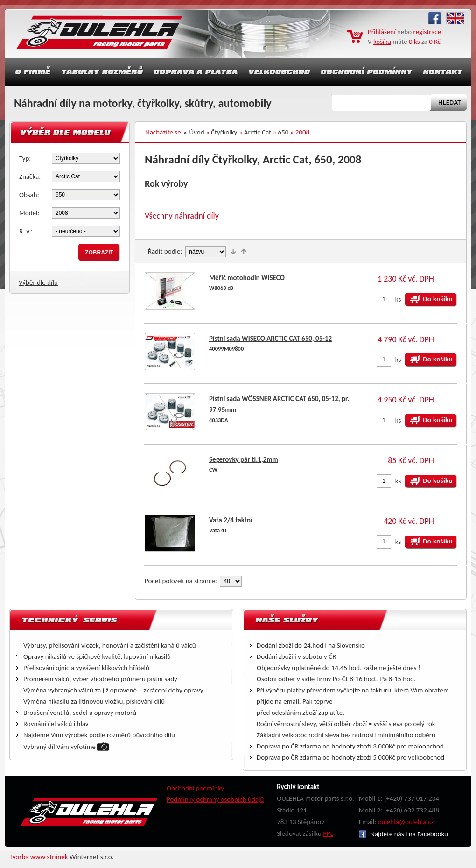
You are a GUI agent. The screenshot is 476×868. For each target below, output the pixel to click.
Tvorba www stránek (39, 857)
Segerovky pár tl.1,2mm (244, 459)
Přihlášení (382, 32)
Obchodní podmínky (195, 788)
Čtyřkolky (224, 132)
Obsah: (29, 195)
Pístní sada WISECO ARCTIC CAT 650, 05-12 (270, 339)
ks (398, 299)
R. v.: (26, 231)
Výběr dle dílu (38, 282)
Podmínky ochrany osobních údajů (215, 799)
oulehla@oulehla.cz (406, 822)
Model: (29, 213)
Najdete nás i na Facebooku (403, 834)
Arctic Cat (258, 132)
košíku (382, 42)
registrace (427, 32)
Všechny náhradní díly (182, 216)
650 (283, 132)
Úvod (197, 132)
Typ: (25, 158)
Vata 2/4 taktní (231, 520)
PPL (328, 833)
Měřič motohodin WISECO (247, 278)
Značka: (30, 176)
